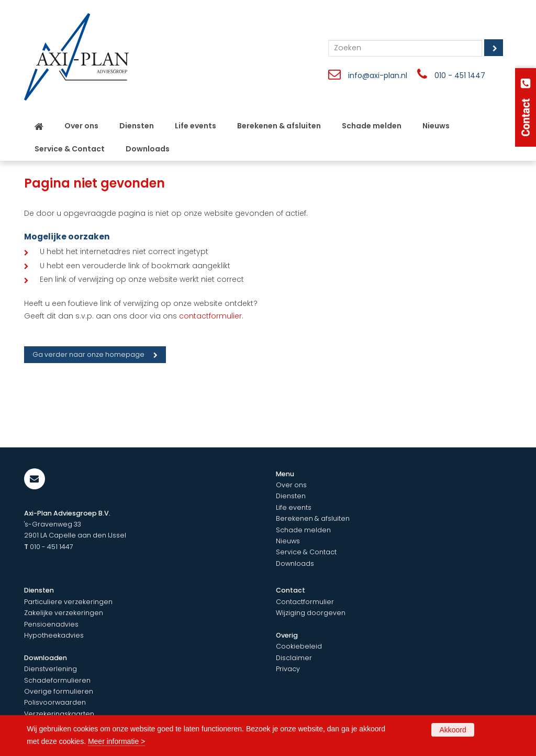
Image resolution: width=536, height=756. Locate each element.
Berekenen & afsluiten (313, 518)
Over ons (291, 485)
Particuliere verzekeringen (68, 602)
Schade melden (303, 530)
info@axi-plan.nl (378, 75)
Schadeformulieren (57, 680)
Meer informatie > (116, 741)
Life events (294, 507)
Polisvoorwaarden (55, 702)
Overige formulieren (59, 691)
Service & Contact (306, 552)
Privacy (288, 669)
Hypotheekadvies (54, 635)
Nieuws (288, 541)
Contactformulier (305, 602)
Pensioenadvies (51, 624)
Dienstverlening (51, 669)
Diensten (291, 496)
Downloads (295, 563)
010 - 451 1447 (460, 75)
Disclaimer (294, 658)
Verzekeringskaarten (59, 714)
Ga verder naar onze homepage (88, 354)
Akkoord (453, 730)
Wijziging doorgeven (311, 613)
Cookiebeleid (299, 646)
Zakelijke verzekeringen (64, 613)
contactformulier (210, 316)
